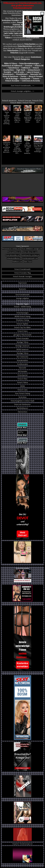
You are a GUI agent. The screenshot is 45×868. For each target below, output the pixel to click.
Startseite (22, 289)
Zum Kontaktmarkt (23, 295)
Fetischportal (22, 375)
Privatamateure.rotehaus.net (11, 249)
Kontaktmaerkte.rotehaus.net (30, 255)
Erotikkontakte (23, 364)
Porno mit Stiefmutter (22, 404)
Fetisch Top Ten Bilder (22, 327)
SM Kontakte (23, 371)
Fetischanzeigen (22, 313)
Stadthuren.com (17, 262)
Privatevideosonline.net (12, 255)
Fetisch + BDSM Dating (22, 307)
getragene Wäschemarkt (23, 335)
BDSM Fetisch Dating (22, 316)
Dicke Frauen (28, 262)
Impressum (23, 283)
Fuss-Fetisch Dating (23, 393)
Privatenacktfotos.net (14, 252)
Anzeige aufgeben (23, 298)
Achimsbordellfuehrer (13, 258)
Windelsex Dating (22, 320)
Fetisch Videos (23, 382)
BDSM (23, 386)
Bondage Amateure (22, 346)
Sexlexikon (23, 397)
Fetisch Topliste (22, 324)
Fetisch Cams (23, 390)
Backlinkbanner (22, 408)
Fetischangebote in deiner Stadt (23, 401)
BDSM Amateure (23, 349)
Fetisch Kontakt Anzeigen (22, 276)
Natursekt (22, 368)
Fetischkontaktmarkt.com (30, 258)
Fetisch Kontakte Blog (23, 273)
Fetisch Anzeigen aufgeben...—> (22, 91)
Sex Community (22, 357)
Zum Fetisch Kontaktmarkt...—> (23, 86)
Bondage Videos (23, 342)
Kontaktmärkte (22, 360)
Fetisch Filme (23, 379)
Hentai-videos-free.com (30, 252)
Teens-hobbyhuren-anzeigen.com (32, 249)
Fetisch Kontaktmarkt (22, 269)
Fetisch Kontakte (22, 338)
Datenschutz (23, 412)
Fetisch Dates (23, 331)
